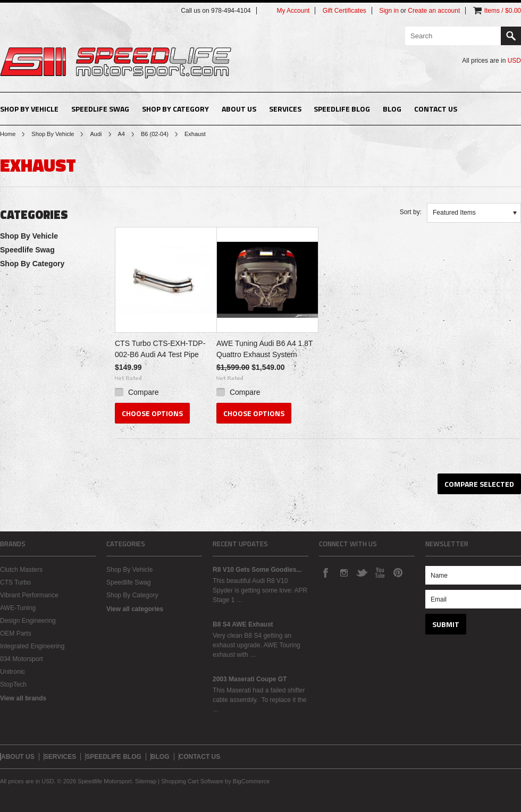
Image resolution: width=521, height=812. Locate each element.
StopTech (13, 684)
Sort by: (411, 212)
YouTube (380, 572)
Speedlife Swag (100, 109)
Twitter (362, 572)
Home (8, 134)
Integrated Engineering (32, 646)
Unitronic (12, 672)
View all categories (135, 609)
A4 (121, 134)
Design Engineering (28, 621)
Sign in (389, 11)
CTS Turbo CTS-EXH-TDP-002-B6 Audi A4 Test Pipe (160, 349)
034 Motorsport (22, 659)
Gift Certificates (344, 11)
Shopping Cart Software (192, 781)
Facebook (325, 572)
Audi (96, 134)
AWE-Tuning (18, 608)
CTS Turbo (15, 582)
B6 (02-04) (155, 134)
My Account (293, 11)
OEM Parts (16, 633)
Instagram (343, 572)
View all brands (23, 698)
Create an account (434, 11)
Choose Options (152, 413)
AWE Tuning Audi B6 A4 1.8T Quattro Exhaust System (264, 349)
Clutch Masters (21, 570)
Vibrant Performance (29, 595)
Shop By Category (175, 109)
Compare (144, 392)
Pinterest (398, 572)
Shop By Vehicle (29, 109)
